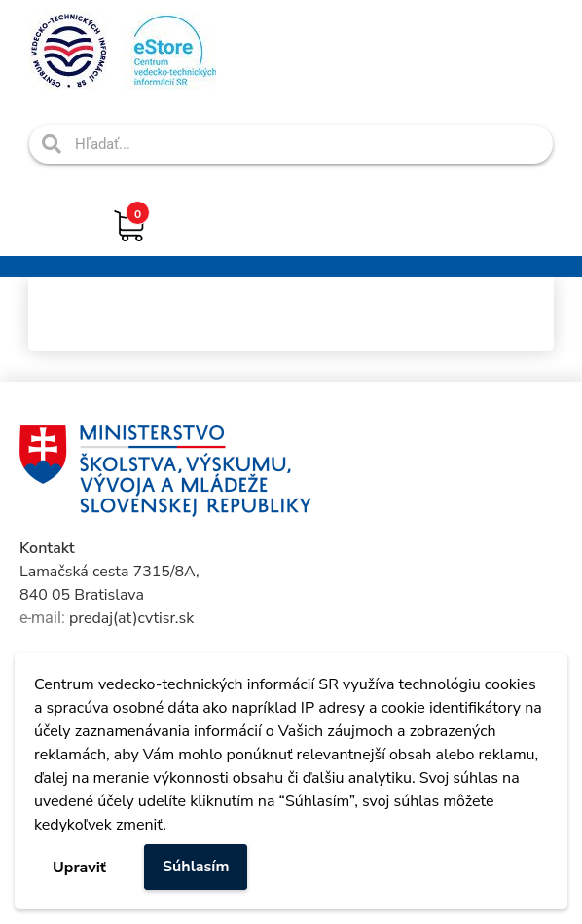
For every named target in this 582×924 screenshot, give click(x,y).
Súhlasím (196, 867)
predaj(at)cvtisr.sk (131, 618)
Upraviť (79, 868)
